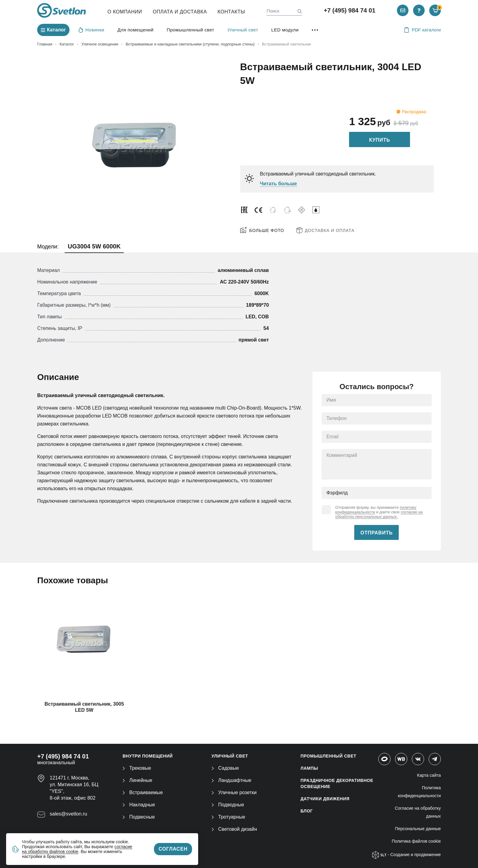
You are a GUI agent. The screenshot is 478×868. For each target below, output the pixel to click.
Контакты (231, 12)
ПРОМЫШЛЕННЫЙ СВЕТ (328, 756)
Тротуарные (228, 817)
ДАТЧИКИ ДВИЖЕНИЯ (325, 799)
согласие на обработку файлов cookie (77, 849)
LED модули (285, 30)
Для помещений (135, 30)
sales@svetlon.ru (68, 814)
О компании (125, 12)
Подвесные (139, 817)
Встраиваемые (143, 792)
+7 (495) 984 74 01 (350, 10)
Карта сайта (429, 775)
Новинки (91, 30)
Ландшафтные (232, 780)
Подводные (228, 805)
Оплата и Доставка (180, 12)
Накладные (139, 805)
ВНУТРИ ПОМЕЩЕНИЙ (148, 756)
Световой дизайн (234, 829)
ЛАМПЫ (309, 768)
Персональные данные (418, 829)
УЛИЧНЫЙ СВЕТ (230, 756)
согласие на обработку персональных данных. (379, 514)
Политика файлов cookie (416, 841)
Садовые (225, 768)
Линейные (137, 780)
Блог (307, 811)
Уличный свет (243, 30)
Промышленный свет (191, 30)
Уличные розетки (234, 792)
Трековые (137, 768)
